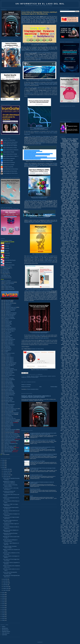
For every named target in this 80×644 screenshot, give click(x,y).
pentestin (73, 376)
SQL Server (67, 210)
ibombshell (71, 335)
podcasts (63, 196)
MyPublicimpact (5, 630)
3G (70, 272)
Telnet (71, 515)
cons (76, 200)
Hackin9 (77, 399)
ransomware (72, 249)
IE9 (66, 308)
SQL (64, 404)
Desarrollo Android (9, 423)
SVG (70, 510)
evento (62, 307)
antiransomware (70, 300)
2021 (3, 593)
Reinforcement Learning (65, 449)
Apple (68, 156)
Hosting (62, 400)
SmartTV (76, 214)
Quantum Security (9, 303)
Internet (64, 157)
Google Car (70, 397)
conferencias (75, 144)
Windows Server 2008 (74, 340)
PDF (71, 236)
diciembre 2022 (7, 469)
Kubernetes (8, 334)
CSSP (65, 474)
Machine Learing (70, 496)
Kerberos (69, 383)
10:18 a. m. (40, 375)
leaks (73, 315)
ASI (67, 467)
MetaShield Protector (66, 242)
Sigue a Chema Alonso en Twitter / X (11, 156)
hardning (77, 530)
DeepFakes (68, 188)
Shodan (63, 206)
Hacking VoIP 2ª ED (9, 425)
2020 (3, 594)
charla (77, 249)
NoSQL (77, 372)
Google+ (67, 382)
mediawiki (68, 535)
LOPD (75, 250)
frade (62, 529)
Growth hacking (72, 382)
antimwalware (72, 456)
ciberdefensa (68, 363)
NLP (64, 446)
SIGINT (71, 508)
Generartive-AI (76, 481)
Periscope (64, 506)
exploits (63, 226)
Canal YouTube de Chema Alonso (10, 171)
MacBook (63, 325)
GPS (67, 206)
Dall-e (75, 436)
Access (77, 393)
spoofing (63, 208)
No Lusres (66, 501)
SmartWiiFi (67, 512)
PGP (71, 281)
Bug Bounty (8, 346)
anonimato (63, 238)
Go (65, 357)
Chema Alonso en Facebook (9, 163)
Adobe (77, 328)
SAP (65, 422)
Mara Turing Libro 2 (9, 342)
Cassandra (69, 474)
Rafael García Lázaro (41, 143)
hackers (72, 151)
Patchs (75, 385)
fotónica (70, 406)
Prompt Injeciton (73, 506)
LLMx (62, 493)
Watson (68, 518)
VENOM (77, 517)
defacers (77, 429)
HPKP (69, 439)
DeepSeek (76, 251)
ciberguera (67, 429)
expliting (67, 528)
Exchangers (63, 479)
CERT (75, 472)
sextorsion (69, 328)
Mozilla (68, 372)
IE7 (75, 331)
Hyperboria (74, 415)
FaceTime (63, 382)
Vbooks (67, 326)
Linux (76, 153)
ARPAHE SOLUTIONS (8, 265)
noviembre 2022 (7, 471)
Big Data (7, 320)
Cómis (74, 475)
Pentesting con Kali (10, 282)
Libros (71, 146)
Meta (69, 308)
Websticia (74, 310)
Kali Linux (73, 232)
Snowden (74, 512)
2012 (3, 609)
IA (71, 142)
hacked (70, 217)
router (78, 407)
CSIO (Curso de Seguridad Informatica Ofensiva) (36, 200)
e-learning (65, 431)
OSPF (72, 501)
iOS (66, 163)
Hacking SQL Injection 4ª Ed (11, 436)
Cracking (76, 206)
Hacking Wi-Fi (8, 348)
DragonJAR (5, 244)
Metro (70, 497)
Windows (64, 154)
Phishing (73, 181)
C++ (69, 472)
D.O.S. (70, 301)
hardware (71, 183)
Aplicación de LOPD (9, 450)
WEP (61, 454)
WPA (67, 404)
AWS (73, 328)
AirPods (73, 365)
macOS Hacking (8, 389)
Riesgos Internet (9, 374)
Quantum (67, 233)
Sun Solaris (76, 294)
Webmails (75, 265)
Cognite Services (66, 396)
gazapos (62, 530)
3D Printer (65, 292)
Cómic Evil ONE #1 (9, 371)
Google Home (64, 303)
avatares (62, 335)
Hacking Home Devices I (11, 314)
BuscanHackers (73, 379)
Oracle (74, 208)
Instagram (69, 246)
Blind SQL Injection (73, 185)
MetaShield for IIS (64, 444)
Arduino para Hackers (10, 368)
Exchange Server (64, 268)
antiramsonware (75, 522)
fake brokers (74, 460)
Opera (75, 308)
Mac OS (65, 496)
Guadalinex (76, 483)
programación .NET (67, 264)
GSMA (65, 318)
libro (62, 197)
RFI (72, 339)
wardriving (76, 364)
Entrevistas (70, 161)
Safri (78, 510)
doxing (62, 286)
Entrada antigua (54, 387)
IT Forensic (5, 253)
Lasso (70, 400)
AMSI (72, 433)
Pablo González (44, 289)
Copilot (76, 367)
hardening (64, 150)
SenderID (76, 339)
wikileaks (63, 263)
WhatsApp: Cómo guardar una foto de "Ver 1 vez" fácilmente (43, 440)
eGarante (64, 392)
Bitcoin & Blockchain (9, 391)
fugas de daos (73, 529)
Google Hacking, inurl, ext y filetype (37, 461)
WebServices (63, 426)
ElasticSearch (63, 478)
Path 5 (74, 281)
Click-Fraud (73, 346)
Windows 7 (75, 186)
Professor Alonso (6, 271)
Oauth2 (77, 288)
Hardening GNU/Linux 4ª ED (11, 420)
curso (63, 253)
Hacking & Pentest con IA (11, 307)
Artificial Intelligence (73, 150)
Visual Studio (69, 321)
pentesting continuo (64, 353)
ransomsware (73, 407)
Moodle (64, 372)
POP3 (73, 419)
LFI (77, 331)
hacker (72, 269)
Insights (67, 488)
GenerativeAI (65, 169)
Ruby (77, 281)
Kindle (67, 492)
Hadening (68, 485)
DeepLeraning (69, 476)
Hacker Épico (8, 428)
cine (76, 246)
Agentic (76, 257)
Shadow (66, 424)
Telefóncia (68, 515)
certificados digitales (65, 296)
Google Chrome (65, 200)
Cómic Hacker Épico (9, 406)
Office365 (77, 283)
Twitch (75, 453)
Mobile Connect (74, 313)
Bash (69, 379)
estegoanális (69, 460)
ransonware (64, 540)
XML (74, 389)
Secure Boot (76, 422)
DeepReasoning (65, 347)
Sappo (77, 358)
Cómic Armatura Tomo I (10, 375)
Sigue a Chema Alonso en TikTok (10, 148)
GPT (63, 201)
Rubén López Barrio (41, 335)
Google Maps (69, 357)
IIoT (74, 486)
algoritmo (77, 333)
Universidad (64, 160)
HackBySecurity (29, 57)
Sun (66, 289)
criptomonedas (65, 186)
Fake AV (70, 414)
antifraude (71, 390)
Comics (69, 154)
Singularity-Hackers (6, 631)
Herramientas (65, 183)
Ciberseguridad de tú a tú (10, 330)
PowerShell (65, 176)
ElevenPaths (70, 147)
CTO (78, 379)
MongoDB (63, 385)
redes (65, 168)
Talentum (76, 225)
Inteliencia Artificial (75, 488)
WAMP (62, 518)
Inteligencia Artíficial (64, 489)
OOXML (62, 231)
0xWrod (70, 465)
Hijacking (67, 236)
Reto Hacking (75, 160)
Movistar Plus (65, 244)
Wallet (66, 361)
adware (64, 243)
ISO (76, 486)
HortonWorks (75, 439)
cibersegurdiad (75, 457)
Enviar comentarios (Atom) (33, 389)
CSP (62, 474)
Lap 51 (32, 496)
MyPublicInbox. (63, 500)
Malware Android (9, 400)
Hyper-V (69, 415)
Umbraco (71, 517)
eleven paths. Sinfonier (75, 525)
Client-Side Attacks (9, 384)
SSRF (77, 386)
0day (70, 276)
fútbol (72, 351)
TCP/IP (77, 332)
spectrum (75, 542)
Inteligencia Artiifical (71, 442)
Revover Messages (75, 507)
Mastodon (62, 332)
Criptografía (74, 172)
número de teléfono (67, 407)
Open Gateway (68, 271)
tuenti (67, 276)
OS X (72, 308)
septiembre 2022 (7, 475)
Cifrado (75, 182)
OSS (75, 501)
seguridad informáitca (69, 378)
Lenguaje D (66, 493)
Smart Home (64, 300)
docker (68, 224)
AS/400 (64, 467)
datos (70, 253)
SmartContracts (74, 210)
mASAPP (68, 376)
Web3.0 (66, 389)
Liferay (70, 493)
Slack (78, 424)
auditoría (77, 167)
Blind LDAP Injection (74, 229)
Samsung (69, 349)
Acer (69, 467)
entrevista (65, 311)
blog (68, 194)
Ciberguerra (8, 312)
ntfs (73, 535)
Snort (70, 512)
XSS (66, 189)
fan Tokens (71, 228)
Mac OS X (69, 211)
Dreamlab (5, 248)
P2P (69, 267)
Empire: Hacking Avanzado (11, 363)
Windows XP (74, 215)
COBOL (62, 436)
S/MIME (71, 374)
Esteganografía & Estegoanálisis (12, 413)
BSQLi (67, 301)
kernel (77, 296)
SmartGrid (62, 512)
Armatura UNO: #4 (9, 357)
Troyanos (69, 222)
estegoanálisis (71, 311)
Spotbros (66, 514)
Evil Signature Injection (75, 478)
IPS (69, 440)
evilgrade (73, 431)
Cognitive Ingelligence (65, 356)
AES (71, 393)
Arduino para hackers (10, 284)
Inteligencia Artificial (65, 143)
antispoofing (64, 351)
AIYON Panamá (6, 263)
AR (61, 467)
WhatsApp (71, 165)
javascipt (76, 406)
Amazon (75, 219)
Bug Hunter (8, 300)
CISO (72, 292)
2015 (3, 604)
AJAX (75, 465)
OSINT (7, 352)
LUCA (66, 165)
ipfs (62, 463)
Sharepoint (63, 321)
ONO (69, 501)
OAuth (78, 299)
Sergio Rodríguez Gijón (50, 260)
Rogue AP (66, 374)
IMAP (63, 440)
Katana (64, 492)
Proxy (71, 233)
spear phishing (67, 297)
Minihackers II (8, 305)
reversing (64, 257)
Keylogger (77, 442)
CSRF (63, 299)
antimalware (65, 204)
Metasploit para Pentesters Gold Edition (42, 254)
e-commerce (69, 282)
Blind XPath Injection (71, 329)
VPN (73, 253)
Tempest (76, 314)
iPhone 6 (77, 431)
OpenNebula (66, 504)
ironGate (74, 533)
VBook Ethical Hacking (35, 289)
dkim (77, 285)
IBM (69, 261)
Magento (77, 369)
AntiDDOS (64, 329)
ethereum (70, 254)
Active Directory (70, 257)
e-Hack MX (5, 256)
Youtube (63, 188)
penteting (75, 432)
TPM (64, 515)
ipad (63, 189)
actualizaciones (71, 426)
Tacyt (72, 225)
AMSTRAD (73, 286)
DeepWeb (64, 313)
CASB (72, 472)
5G (68, 365)
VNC (78, 453)
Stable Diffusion (75, 349)
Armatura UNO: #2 (9, 360)
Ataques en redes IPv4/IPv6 (11, 435)
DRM (73, 436)
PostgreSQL (67, 386)
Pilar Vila (28, 83)
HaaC (69, 338)
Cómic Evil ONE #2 (10, 366)
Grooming (75, 368)
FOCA (72, 158)
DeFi (78, 301)
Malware (74, 149)
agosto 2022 (6, 477)
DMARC (72, 381)
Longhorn (70, 443)
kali (77, 211)
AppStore (62, 379)
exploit (70, 190)
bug (77, 169)
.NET (74, 204)
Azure (70, 238)
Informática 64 (74, 278)
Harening (72, 485)
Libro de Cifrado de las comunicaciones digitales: (41, 332)
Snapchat (69, 388)
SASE (66, 508)
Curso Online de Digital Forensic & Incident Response (41, 80)
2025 (3, 462)
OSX (68, 419)
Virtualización (69, 350)
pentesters (68, 256)
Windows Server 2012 (10, 431)
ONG (77, 303)
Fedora (74, 414)
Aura (75, 165)
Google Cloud (63, 288)
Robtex (62, 422)
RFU (65, 507)
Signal (70, 424)
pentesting (65, 142)
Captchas (74, 272)
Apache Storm (70, 468)
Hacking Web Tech (9, 398)
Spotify (73, 271)
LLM (76, 151)
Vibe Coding (64, 350)
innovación (70, 176)
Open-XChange (76, 503)
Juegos (62, 192)
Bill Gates (70, 354)
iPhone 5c (70, 461)
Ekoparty (5, 251)
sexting (62, 297)
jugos (77, 533)
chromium (62, 429)
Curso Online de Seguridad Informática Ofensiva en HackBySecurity (41, 256)
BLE (69, 292)
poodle (72, 537)
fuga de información (65, 250)
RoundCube (64, 450)
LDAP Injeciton (77, 492)
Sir (62, 511)
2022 (3, 468)
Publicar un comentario (26, 385)
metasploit (65, 172)
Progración (68, 506)
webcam (75, 261)
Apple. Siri (64, 469)
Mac (78, 250)
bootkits (73, 375)
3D (75, 311)
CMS (77, 329)
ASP (70, 365)
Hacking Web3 (8, 323)
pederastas (68, 463)
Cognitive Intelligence (72, 174)
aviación (70, 428)
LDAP (62, 229)
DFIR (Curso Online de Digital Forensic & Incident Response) (38, 52)
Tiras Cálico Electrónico (11, 364)
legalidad (68, 243)
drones (66, 286)
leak (68, 214)
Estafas (68, 167)
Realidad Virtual (68, 319)
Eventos (54, 376)
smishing (68, 542)
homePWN (65, 461)
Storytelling (7, 325)
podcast (71, 197)
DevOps (68, 278)
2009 (3, 615)
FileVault (73, 479)
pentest (64, 151)
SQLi (70, 263)
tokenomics (68, 193)
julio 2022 (5, 579)
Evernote (65, 438)
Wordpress (71, 207)
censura (63, 363)
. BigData (63, 465)
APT (68, 229)
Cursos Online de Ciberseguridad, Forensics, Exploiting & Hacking (41, 44)
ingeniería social (75, 290)
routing (62, 408)
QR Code (62, 374)
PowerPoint (66, 421)
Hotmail (62, 271)
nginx (61, 407)
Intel (75, 318)
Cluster (7, 403)
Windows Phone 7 (68, 521)
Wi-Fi (74, 350)
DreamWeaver (75, 476)
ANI (77, 465)
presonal (76, 537)
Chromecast (69, 436)
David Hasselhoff (68, 307)
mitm (69, 172)
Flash (68, 438)
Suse (62, 425)
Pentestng (77, 446)
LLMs (69, 160)
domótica (66, 335)
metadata (76, 207)
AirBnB (77, 408)
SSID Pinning (63, 510)
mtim (71, 535)
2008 (3, 617)
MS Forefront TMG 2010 (10, 449)
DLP (76, 336)
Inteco (70, 488)
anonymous (74, 342)
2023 (3, 466)
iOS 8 (69, 532)
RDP (62, 294)
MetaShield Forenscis (66, 418)
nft (72, 244)
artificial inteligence (64, 428)
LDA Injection (71, 492)
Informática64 (64, 279)
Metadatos (64, 161)
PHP (62, 207)
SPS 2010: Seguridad (9, 448)
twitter (63, 171)
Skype (65, 294)
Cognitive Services (73, 175)
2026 (3, 460)
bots (67, 238)
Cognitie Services (66, 475)
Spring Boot (8, 367)
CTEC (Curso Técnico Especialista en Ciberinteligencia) (38, 136)
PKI (71, 325)
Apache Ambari (76, 467)
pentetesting (64, 537)
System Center (66, 425)
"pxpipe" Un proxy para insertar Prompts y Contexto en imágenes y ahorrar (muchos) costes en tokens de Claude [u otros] (44, 455)
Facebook (66, 164)
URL (68, 517)
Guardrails (71, 399)
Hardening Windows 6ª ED (10, 441)
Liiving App (73, 493)
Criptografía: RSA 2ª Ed (10, 421)
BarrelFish (73, 471)
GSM (78, 264)
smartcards (62, 433)
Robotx (62, 508)
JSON (67, 400)
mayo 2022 (6, 583)
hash (73, 406)
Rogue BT (76, 449)
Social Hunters (8, 332)
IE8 (65, 400)
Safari (62, 326)
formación (24, 377)
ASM (63, 336)
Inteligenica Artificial (71, 489)
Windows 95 (71, 404)
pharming (62, 464)
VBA (74, 517)
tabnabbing (64, 543)
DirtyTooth (65, 283)
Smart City (63, 340)
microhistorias (63, 218)
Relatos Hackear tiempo (10, 339)
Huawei (68, 486)
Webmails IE (63, 519)
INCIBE (66, 440)
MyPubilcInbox (73, 372)
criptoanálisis (72, 296)
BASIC (62, 354)
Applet (71, 394)
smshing (67, 433)
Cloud (72, 214)
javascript (68, 215)
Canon (65, 436)
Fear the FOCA (5, 270)
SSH (62, 282)
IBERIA (71, 486)
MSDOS (75, 324)
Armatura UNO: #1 (9, 362)
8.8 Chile (5, 246)
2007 (3, 618)
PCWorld (75, 217)
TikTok (69, 289)
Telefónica (76, 146)
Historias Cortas (8, 321)
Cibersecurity (64, 381)
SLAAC (74, 358)
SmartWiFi (73, 267)
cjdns (62, 458)
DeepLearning (74, 256)
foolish (70, 290)
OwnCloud (75, 504)
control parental (75, 306)
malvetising (63, 535)
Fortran (62, 481)
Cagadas (76, 394)
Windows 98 (72, 519)
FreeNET (72, 438)
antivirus (77, 275)
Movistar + (72, 200)
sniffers (69, 279)
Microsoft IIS (76, 401)
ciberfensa (66, 457)
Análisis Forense (8, 381)
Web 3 (74, 518)
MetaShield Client (64, 371)
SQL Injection (72, 169)
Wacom (65, 518)
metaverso (76, 224)
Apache (73, 193)
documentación (64, 254)
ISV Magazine (72, 440)
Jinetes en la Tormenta (10, 345)
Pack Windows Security (6, 277)
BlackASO (65, 410)
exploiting (72, 196)
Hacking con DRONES (10, 386)
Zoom (67, 390)
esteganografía (65, 240)
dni (78, 404)
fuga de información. (67, 529)
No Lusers (70, 157)
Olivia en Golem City (10, 310)
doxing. (67, 525)
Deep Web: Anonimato (10, 402)
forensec (77, 528)
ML (69, 268)
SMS (66, 201)
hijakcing (63, 532)
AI (69, 142)
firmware (73, 528)
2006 (3, 620)
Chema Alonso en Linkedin (7, 165)
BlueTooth (63, 221)
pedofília (76, 535)
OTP (77, 293)
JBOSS (62, 417)
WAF (70, 326)
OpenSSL (68, 325)
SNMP (74, 374)
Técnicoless (74, 222)
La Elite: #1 (8, 355)
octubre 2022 (6, 473)
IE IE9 (76, 189)
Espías (62, 414)
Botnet (71, 250)
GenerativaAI (63, 482)
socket (71, 542)
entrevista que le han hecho (46, 262)
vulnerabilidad (72, 408)
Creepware (72, 411)
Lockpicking (66, 443)
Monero (76, 383)
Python (72, 167)
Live (78, 400)
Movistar (69, 181)
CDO (72, 251)
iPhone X (77, 461)
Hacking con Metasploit (10, 380)
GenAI (67, 153)
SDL (68, 450)
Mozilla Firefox (69, 265)
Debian (64, 278)
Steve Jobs (69, 310)
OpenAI (63, 213)
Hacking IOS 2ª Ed (9, 417)
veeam (71, 543)
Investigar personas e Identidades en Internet (39, 198)
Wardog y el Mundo (9, 424)
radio (63, 225)
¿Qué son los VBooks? (6, 281)
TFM (71, 425)
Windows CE (65, 454)
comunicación (72, 429)
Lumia (69, 494)
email (73, 343)
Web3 (71, 171)
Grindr (72, 483)
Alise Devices (67, 435)
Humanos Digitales (71, 303)
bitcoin (67, 185)
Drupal (62, 357)
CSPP (78, 286)
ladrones (72, 392)
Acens (62, 394)
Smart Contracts (70, 294)
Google (69, 144)
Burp (77, 435)
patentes (63, 344)
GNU (66, 338)
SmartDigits (76, 511)
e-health (66, 315)
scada (69, 286)
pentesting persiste (75, 536)
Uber (73, 425)
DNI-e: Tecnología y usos (10, 446)
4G (78, 335)
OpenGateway (64, 285)
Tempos (68, 158)
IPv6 (66, 192)
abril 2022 (5, 585)
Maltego (63, 401)
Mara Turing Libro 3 (9, 341)
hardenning (73, 530)
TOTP (75, 247)
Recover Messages (68, 358)
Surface (73, 451)
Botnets (63, 236)
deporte (69, 351)
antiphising (76, 426)
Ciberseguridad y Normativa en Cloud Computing (39, 291)
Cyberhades (4, 635)
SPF (72, 285)
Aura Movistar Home (64, 471)
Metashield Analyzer (74, 418)
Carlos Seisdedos (32, 164)
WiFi (75, 179)
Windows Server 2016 (10, 289)
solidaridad (69, 464)
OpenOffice (66, 275)
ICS (72, 338)
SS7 (68, 422)
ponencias (69, 537)
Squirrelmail (69, 451)
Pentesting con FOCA (10, 414)
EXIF (78, 436)
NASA (78, 500)
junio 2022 (6, 581)
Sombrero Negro (9, 335)
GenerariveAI (70, 481)
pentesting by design (68, 536)
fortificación (71, 201)
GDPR (70, 283)
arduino (63, 276)
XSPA (77, 350)
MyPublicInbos (74, 499)
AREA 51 (5, 258)
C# (73, 394)
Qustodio (74, 447)
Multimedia (63, 314)
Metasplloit (66, 497)
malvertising (63, 393)
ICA (77, 347)
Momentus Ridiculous (71, 288)
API (74, 260)
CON (73, 189)
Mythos (62, 403)
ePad (70, 525)
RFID (63, 319)
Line (62, 443)
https (71, 224)
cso (72, 363)
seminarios (76, 378)
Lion (74, 338)
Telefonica (72, 360)
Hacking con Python (9, 407)
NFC (73, 283)
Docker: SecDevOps (9, 378)
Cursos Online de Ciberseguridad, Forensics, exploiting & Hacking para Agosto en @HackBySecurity (39, 13)
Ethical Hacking (8, 286)
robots (75, 233)
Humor (76, 147)
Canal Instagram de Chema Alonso (10, 173)
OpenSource (72, 275)
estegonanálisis (64, 406)
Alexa (63, 258)
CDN (71, 410)
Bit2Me (73, 238)
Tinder (76, 360)
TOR (70, 239)
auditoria (76, 456)
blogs (75, 197)
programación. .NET (65, 539)
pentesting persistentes (74, 463)
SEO (68, 260)
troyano (74, 264)
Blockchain (65, 175)
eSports (69, 431)
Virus (73, 304)
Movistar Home (74, 178)
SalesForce (71, 422)
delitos (63, 364)
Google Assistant (64, 439)
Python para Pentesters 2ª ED (11, 409)
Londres (66, 494)
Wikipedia (71, 389)
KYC (61, 492)
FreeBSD (66, 481)
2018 (3, 598)
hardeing (69, 530)
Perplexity (64, 260)
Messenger (70, 299)
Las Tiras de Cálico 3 (10, 316)
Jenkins (73, 490)
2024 (3, 464)
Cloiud (62, 475)
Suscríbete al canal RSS (8, 167)
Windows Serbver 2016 (72, 454)
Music (77, 338)
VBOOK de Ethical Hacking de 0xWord (44, 222)
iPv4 (66, 214)
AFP (70, 433)
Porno (62, 358)
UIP (66, 517)
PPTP (62, 349)
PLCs (67, 339)
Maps (72, 383)
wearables (77, 464)
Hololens (76, 485)
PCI (71, 419)
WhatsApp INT (8, 327)
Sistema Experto (66, 511)
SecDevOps (63, 310)
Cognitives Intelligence (74, 356)
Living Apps (69, 199)
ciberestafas (73, 231)
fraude (64, 179)
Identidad (72, 153)
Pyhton (72, 403)
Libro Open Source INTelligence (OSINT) (41, 197)
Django (77, 413)
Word (68, 456)
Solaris (77, 512)
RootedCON (76, 403)
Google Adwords (75, 482)
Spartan (63, 514)
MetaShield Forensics (69, 401)
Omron (65, 503)
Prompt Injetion (69, 447)
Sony (72, 388)
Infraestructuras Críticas (10, 393)
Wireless (64, 211)
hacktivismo (76, 254)
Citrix (69, 218)
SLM (77, 319)
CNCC (26, 291)
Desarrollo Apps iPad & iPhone (11, 434)
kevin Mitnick (64, 322)
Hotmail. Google (63, 486)
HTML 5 (77, 382)
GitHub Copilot (70, 318)
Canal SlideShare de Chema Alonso (11, 169)
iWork (65, 376)
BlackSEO (67, 258)
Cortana (68, 381)
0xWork (66, 465)
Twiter (74, 515)
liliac (64, 463)
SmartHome (67, 231)
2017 (3, 600)
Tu (73, 453)
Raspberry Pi (8, 350)
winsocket (75, 543)
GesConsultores (69, 482)
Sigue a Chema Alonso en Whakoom (11, 150)
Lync (72, 494)
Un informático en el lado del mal (40, 4)
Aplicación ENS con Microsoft (11, 438)
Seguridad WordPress (10, 395)
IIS (76, 204)
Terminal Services (65, 235)
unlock (68, 543)
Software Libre (66, 203)
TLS (69, 360)
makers (67, 249)
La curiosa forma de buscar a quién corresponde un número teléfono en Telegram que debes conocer (42, 448)
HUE (72, 439)
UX (67, 375)
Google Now (68, 483)
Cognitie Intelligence (73, 396)
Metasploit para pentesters (12, 429)
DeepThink (72, 413)
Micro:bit (62, 419)
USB (65, 282)
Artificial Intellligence (76, 469)
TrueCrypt (76, 388)
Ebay (62, 438)
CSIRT (78, 472)
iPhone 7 (74, 461)
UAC (62, 228)
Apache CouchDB (63, 468)
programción (71, 539)
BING (69, 192)
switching (68, 393)
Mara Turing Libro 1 (9, 343)
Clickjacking (63, 331)
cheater (77, 428)
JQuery (65, 490)
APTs (74, 393)
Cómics (71, 164)
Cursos (49, 376)
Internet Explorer (66, 178)
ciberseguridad (43, 376)
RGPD (67, 507)
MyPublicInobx (76, 444)
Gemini (76, 201)
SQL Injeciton (72, 450)
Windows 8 (68, 213)
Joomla (66, 274)
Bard (66, 267)
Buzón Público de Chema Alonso (10, 144)
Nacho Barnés (39, 59)
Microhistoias (70, 444)
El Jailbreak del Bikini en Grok (36, 475)
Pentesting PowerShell (10, 405)
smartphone (75, 235)
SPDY (75, 508)
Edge (64, 308)
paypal (66, 364)
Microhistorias (8, 427)
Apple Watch (67, 394)
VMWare (77, 425)
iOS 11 (66, 532)
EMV (67, 397)
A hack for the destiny (9, 385)
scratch (71, 353)
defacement (76, 363)
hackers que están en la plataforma (41, 50)
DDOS (78, 311)
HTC (65, 485)
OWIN (77, 501)
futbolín (77, 529)
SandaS (78, 374)
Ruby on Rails (75, 325)
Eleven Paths (74, 156)
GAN (66, 299)
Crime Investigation (9, 388)
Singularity (74, 424)
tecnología (73, 297)
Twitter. (77, 515)
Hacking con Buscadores (10, 443)
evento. (74, 526)
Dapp (62, 413)
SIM (62, 304)
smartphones (67, 408)
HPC (63, 485)
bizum (62, 457)
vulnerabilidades (75, 279)
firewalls (68, 392)
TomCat (66, 453)
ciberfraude (70, 457)
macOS (64, 256)
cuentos (66, 290)
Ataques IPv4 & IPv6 (10, 288)
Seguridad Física (75, 192)
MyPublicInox (68, 500)
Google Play (69, 208)
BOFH (66, 354)
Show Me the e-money (10, 353)
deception (75, 390)
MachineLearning (75, 443)
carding (76, 361)
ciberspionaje (65, 343)
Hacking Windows (9, 382)
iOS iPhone (73, 532)
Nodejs (67, 385)
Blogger (74, 282)
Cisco (69, 346)
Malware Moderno (9, 338)
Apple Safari (65, 324)
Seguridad (69, 304)
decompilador (71, 458)
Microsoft (63, 167)
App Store (76, 322)
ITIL (78, 486)
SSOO (76, 450)
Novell (77, 357)
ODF (73, 246)
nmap (76, 343)
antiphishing (74, 289)
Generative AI (75, 190)
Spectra (76, 158)
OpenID (62, 504)
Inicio (40, 387)
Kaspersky (67, 417)
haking (62, 461)
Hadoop (74, 347)
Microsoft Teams (71, 371)
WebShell (77, 518)
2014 (3, 606)
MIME (77, 494)
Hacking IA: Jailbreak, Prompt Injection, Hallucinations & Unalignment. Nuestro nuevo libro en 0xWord (36, 396)
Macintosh (76, 417)
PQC (70, 339)
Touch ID (70, 453)
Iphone (63, 153)
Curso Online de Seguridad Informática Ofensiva (41, 217)
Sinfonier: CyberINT (9, 399)
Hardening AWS (8, 324)
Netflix (74, 299)
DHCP (76, 411)
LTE (70, 417)
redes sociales (73, 203)
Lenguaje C (74, 400)
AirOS (72, 467)
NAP (62, 446)
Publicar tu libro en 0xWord (6, 240)
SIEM (68, 508)
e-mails (67, 272)
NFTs (69, 244)
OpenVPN (71, 385)
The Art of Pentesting (9, 317)
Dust (66, 261)
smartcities (67, 344)
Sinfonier (74, 263)
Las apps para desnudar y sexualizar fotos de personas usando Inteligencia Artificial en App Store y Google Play (43, 434)
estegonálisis (66, 526)
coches (62, 315)
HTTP (68, 221)
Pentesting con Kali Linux (10, 418)
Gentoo (77, 414)
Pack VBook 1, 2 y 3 (5, 285)
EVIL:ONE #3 (8, 349)
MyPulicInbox (74, 500)
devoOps (75, 458)
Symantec (62, 453)
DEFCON (74, 301)
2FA (70, 186)
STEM (67, 510)
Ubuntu (74, 211)
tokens (69, 189)
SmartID (67, 340)
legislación (63, 251)
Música (64, 174)
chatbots (62, 290)
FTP (73, 317)
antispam (63, 272)
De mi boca (64, 476)
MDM (74, 369)
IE (77, 415)
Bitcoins (63, 193)
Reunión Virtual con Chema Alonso (10, 142)
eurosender (71, 526)
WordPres (67, 522)
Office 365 (63, 289)
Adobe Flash (73, 344)
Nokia (67, 446)
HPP (74, 399)
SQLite (65, 304)
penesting (62, 536)
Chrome (64, 222)
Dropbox (63, 338)
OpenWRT (70, 504)
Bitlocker (67, 367)
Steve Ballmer (71, 514)
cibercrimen (63, 181)
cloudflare (63, 224)
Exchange (66, 414)
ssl (77, 233)
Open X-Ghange (70, 503)
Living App (77, 218)
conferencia (65, 219)
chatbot (73, 239)
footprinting (63, 247)
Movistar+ (73, 242)
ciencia (77, 375)
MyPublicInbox (5, 628)
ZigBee (71, 522)
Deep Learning (70, 179)
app (78, 289)
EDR (68, 368)
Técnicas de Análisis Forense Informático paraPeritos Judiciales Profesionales (41, 128)
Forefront (69, 313)
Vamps (63, 389)
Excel (69, 232)
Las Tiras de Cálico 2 (10, 331)
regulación (71, 364)
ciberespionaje (74, 194)
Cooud (71, 475)
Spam (67, 171)
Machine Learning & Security (11, 370)
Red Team (7, 377)
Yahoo (69, 269)
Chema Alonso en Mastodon (8, 158)
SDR (62, 404)
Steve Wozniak (72, 332)
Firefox (68, 196)
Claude (77, 238)
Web (71, 518)
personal (70, 163)
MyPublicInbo (69, 499)
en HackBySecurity (43, 45)
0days (74, 353)
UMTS (63, 361)
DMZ (68, 331)
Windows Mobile (64, 333)
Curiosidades (73, 140)
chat (62, 264)
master (75, 335)
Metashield (71, 274)
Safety (75, 510)
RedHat (73, 319)
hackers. (65, 530)
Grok (67, 399)
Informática (63, 488)
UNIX (65, 375)
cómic (67, 253)
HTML (67, 263)
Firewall (76, 240)
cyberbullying (75, 326)
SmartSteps (64, 451)
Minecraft (73, 497)
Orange (65, 403)
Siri (78, 263)
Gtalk (63, 415)
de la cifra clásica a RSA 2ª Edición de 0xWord (39, 333)
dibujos (77, 239)
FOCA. (69, 479)
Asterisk (74, 435)
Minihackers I (8, 306)
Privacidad (64, 144)
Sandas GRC (64, 388)
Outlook (68, 314)
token (65, 229)
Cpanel (68, 411)
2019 (3, 596)
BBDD (66, 379)
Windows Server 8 (75, 521)
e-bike (61, 431)
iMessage (76, 351)
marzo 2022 (6, 587)
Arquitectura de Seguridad (11, 313)
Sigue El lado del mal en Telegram (9, 146)
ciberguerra (65, 217)
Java (66, 225)
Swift (76, 451)
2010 (3, 613)
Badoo (69, 471)
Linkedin (64, 265)
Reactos (77, 421)
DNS (65, 197)
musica (71, 432)
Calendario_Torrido (74, 258)
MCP (73, 417)
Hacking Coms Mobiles (10, 439)
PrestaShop (72, 386)
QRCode (71, 421)
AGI (73, 465)
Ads (72, 322)
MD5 (75, 494)
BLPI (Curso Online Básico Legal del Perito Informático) (38, 87)
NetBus (62, 501)
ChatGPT (75, 163)
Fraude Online (8, 442)
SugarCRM (76, 514)
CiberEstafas (8, 337)
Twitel (77, 267)
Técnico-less (76, 226)
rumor (72, 540)
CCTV (68, 410)
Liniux (77, 493)
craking (71, 524)
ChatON (73, 474)
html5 (65, 328)
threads (73, 464)
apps (71, 235)
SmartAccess (71, 511)
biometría (66, 228)
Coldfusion (63, 397)
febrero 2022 (6, 588)
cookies (70, 343)
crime (75, 404)
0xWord (4, 627)
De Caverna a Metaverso (10, 328)
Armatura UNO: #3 (9, 359)
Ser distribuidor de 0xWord (6, 267)
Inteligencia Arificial (64, 442)
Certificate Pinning (71, 336)
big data (75, 171)
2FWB (77, 353)
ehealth (70, 315)
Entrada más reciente (26, 387)
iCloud (62, 376)
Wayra (64, 215)
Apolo (71, 435)
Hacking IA (8, 302)
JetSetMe (77, 490)
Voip (76, 253)
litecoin (76, 392)
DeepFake (64, 368)
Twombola (62, 517)
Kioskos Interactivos (68, 369)
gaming (77, 221)
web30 (63, 365)
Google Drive (76, 397)
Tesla (62, 375)
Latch (68, 151)
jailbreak (71, 206)
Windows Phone (71, 333)
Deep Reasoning (75, 307)
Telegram (72, 221)
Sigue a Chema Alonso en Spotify (10, 154)
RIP (70, 507)
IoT (67, 197)
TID (77, 242)
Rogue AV (72, 449)
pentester (68, 251)
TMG (62, 515)
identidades (66, 533)
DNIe (75, 292)
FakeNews (71, 240)
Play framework (64, 447)
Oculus (62, 503)
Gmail (77, 196)
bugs (77, 181)
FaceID (71, 368)
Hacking (29, 377)
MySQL (66, 207)
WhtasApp (68, 519)
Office (69, 225)
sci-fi (61, 292)
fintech (70, 528)
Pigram (63, 386)
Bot (66, 336)
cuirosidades (63, 525)
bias (74, 285)
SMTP (65, 349)
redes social (69, 540)
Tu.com (73, 268)
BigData (76, 176)
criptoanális (75, 524)
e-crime (73, 213)
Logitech (62, 494)
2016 (3, 602)
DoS (70, 331)
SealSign (72, 314)
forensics (62, 267)
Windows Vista (70, 182)
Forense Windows (8, 452)
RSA (69, 285)
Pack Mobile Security (6, 275)
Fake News (76, 228)
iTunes (62, 533)
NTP (66, 419)
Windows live (71, 361)
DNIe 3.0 (76, 381)
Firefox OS (77, 479)
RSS (71, 261)
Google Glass (63, 399)
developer (70, 219)
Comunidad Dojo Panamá (8, 260)
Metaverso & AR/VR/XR (10, 318)
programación (75, 188)
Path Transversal (71, 446)
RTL (74, 421)
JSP (65, 383)
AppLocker (74, 468)
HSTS (70, 347)
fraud (78, 460)
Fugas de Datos (74, 243)
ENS (62, 281)
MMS (62, 496)
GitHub (76, 269)
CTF (73, 367)
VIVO (70, 375)
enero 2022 (6, 590)
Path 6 (69, 403)
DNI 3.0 (77, 475)
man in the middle (66, 432)
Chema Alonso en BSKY (7, 161)
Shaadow (62, 424)
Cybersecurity (75, 276)
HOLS (66, 415)
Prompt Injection (69, 226)
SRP (77, 508)
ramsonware (76, 539)
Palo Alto (77, 419)
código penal (66, 458)
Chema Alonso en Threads (7, 152)
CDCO (70, 367)
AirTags (76, 433)
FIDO (66, 479)
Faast (72, 218)
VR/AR (71, 260)
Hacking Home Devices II (11, 309)
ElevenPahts (70, 324)
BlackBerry (75, 354)
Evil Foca (62, 239)
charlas (69, 149)
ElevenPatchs (68, 478)
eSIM (66, 460)
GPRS (70, 204)
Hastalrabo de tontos (71, 293)
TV (64, 326)
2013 (3, 607)
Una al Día (7, 445)
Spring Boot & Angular (10, 373)
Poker (62, 421)
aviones (74, 428)
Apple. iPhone (69, 469)
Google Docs (63, 483)
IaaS (76, 440)
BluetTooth (66, 472)
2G (66, 365)
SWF (72, 510)
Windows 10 (75, 199)
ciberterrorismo (75, 321)
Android (64, 156)
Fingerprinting (75, 154)
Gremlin (74, 357)
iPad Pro (77, 532)
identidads (70, 533)
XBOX (77, 271)
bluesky (68, 524)
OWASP (63, 339)
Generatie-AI (76, 438)
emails (62, 526)
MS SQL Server (70, 247)
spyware (69, 322)
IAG (63, 383)
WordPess (63, 522)
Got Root (7, 396)
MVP (77, 318)
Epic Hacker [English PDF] (11, 410)
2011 (3, 611)
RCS (77, 447)
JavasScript (69, 490)
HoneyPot (62, 369)
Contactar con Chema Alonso (9, 140)
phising (66, 464)
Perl (78, 385)
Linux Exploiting (8, 416)
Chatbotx (76, 474)
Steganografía (64, 360)
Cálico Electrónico (6, 272)
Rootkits (67, 332)
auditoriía (64, 524)
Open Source (64, 190)
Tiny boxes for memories (35, 489)
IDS (73, 331)
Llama (67, 239)
